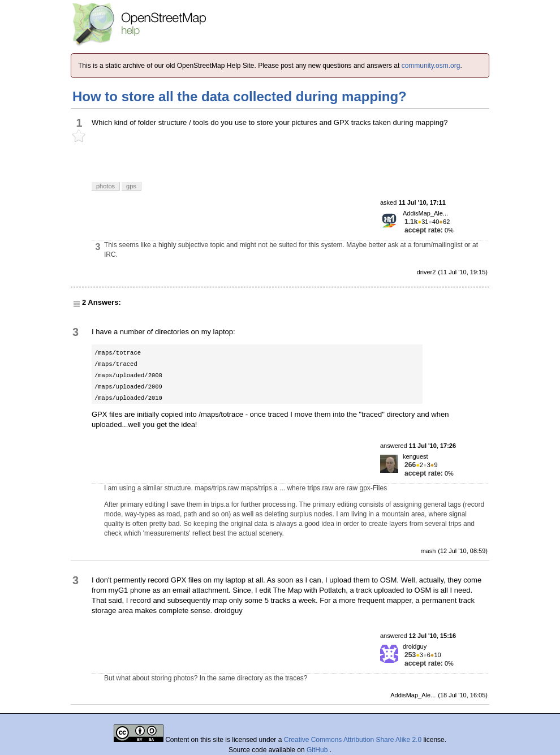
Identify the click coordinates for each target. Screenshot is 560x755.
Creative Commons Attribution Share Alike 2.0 (353, 740)
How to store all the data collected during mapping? (240, 96)
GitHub (318, 750)
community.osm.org (431, 66)
